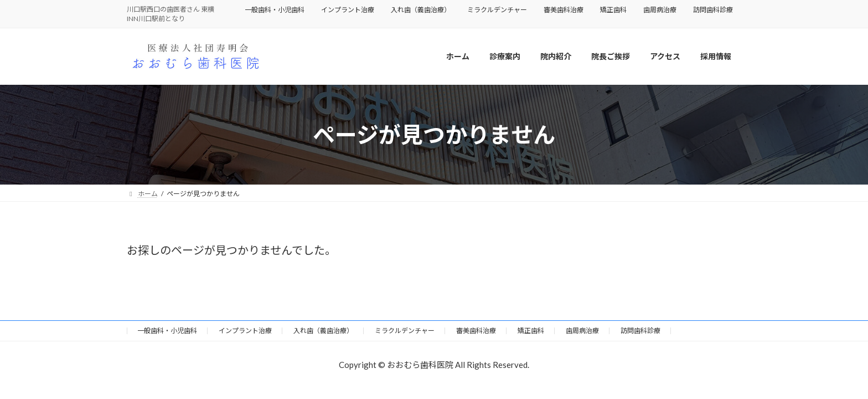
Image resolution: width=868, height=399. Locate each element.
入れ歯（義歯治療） (421, 10)
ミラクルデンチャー (497, 10)
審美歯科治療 (564, 10)
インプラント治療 (348, 10)
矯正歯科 (613, 10)
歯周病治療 (660, 10)
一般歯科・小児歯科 (275, 10)
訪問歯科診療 (713, 10)
